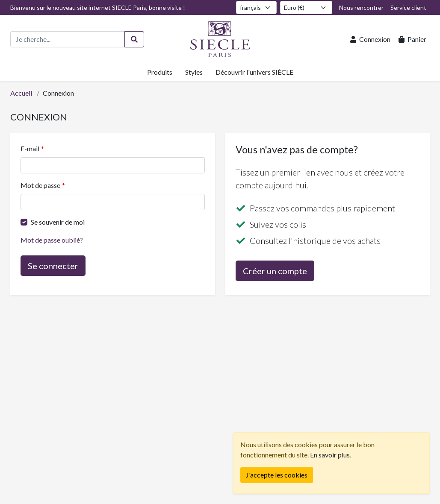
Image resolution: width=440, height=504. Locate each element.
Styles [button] (194, 72)
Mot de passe (40, 185)
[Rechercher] (134, 39)
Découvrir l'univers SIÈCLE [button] (254, 72)
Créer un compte (275, 271)
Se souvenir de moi (58, 222)
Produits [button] (160, 72)
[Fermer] (277, 475)
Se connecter (53, 266)
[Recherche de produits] (68, 39)
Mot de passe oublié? (52, 240)
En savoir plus (330, 455)
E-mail (30, 148)
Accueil (21, 93)
